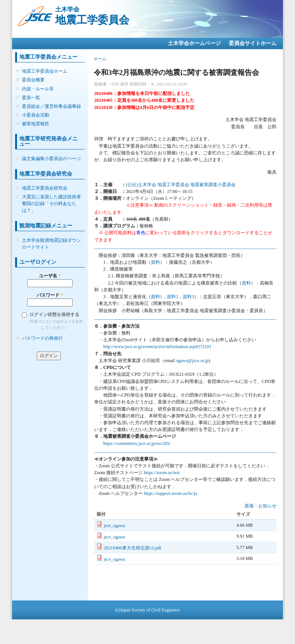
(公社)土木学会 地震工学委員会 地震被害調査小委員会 (181, 185)
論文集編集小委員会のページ (51, 159)
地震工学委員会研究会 (45, 188)
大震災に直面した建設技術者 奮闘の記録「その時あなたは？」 (51, 204)
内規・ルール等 (38, 89)
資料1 (157, 297)
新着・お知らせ (261, 506)
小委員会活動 (36, 115)
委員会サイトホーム (253, 43)
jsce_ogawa (114, 526)
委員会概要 (33, 80)
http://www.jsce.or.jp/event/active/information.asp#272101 (157, 347)
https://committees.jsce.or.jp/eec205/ (137, 443)
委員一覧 (31, 98)
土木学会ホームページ (194, 43)
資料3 (188, 297)
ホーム (100, 59)
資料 (155, 262)
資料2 (172, 297)
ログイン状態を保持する (54, 314)
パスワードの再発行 (42, 338)
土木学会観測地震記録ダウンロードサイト (51, 244)
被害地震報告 (36, 124)
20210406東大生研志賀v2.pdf (132, 548)
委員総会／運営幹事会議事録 (51, 106)
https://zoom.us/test (162, 473)
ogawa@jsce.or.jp (192, 361)
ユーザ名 (50, 276)
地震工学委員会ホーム (45, 71)
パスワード (50, 295)
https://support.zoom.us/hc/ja (170, 493)
